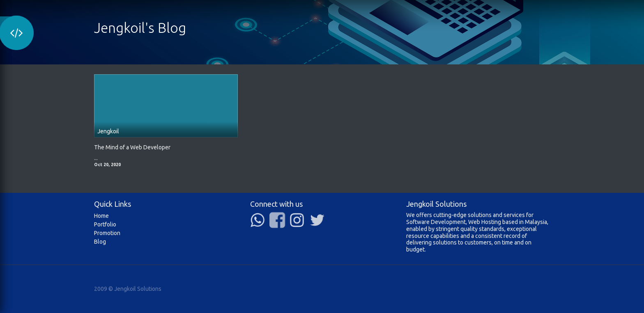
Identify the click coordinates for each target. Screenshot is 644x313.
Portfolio (105, 224)
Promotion (107, 233)
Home (101, 216)
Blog (100, 242)
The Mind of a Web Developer (132, 147)
